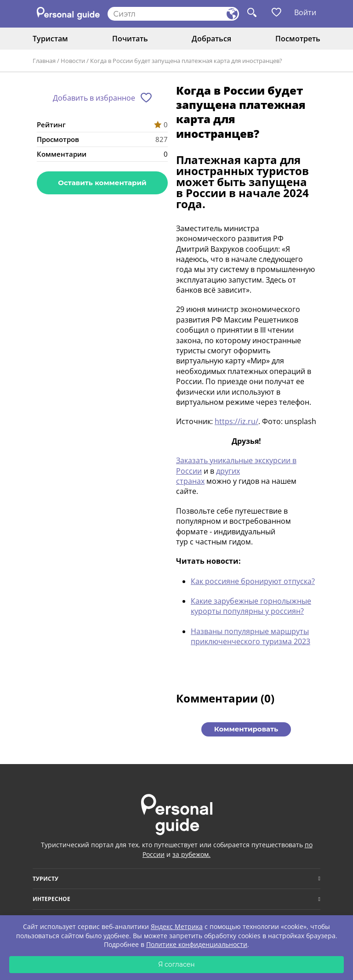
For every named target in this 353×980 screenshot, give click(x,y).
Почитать (130, 39)
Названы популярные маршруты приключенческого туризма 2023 (251, 636)
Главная (44, 61)
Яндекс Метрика (177, 926)
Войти (305, 12)
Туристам (50, 39)
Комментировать (246, 729)
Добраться (211, 39)
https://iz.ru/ (236, 421)
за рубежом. (191, 854)
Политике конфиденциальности (197, 944)
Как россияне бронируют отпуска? (253, 581)
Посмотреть (298, 39)
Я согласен (176, 964)
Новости (73, 61)
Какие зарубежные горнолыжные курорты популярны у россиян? (251, 606)
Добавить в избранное (94, 98)
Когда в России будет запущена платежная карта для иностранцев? (186, 61)
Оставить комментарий (102, 183)
